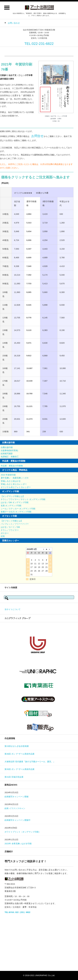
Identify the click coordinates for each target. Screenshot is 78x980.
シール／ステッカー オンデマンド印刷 (18, 509)
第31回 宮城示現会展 (14, 777)
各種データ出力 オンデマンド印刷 (16, 512)
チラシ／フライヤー (10, 530)
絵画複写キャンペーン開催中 (18, 820)
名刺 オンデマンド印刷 (11, 506)
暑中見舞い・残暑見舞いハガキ (15, 478)
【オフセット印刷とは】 (12, 521)
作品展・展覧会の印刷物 (12, 466)
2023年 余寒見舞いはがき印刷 (18, 844)
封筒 (3, 536)
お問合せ (37, 136)
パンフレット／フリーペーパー (15, 524)
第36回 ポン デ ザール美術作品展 (19, 754)
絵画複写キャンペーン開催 (17, 797)
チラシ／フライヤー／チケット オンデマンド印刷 (23, 499)
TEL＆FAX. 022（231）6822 (17, 912)
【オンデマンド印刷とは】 (13, 496)
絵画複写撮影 (7, 454)
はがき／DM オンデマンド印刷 (15, 502)
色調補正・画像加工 (10, 457)
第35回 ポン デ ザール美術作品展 (19, 769)
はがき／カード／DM (10, 527)
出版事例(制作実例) (9, 450)
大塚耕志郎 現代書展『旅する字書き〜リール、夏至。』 (30, 762)
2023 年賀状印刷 (8, 475)
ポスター (5, 533)
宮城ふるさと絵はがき (11, 481)
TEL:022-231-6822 (39, 44)
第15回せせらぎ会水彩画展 (17, 746)
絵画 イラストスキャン (15, 808)
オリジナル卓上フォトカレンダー (16, 487)
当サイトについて (13, 609)
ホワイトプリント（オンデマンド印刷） (23, 832)
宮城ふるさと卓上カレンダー (14, 484)
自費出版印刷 (7, 447)
